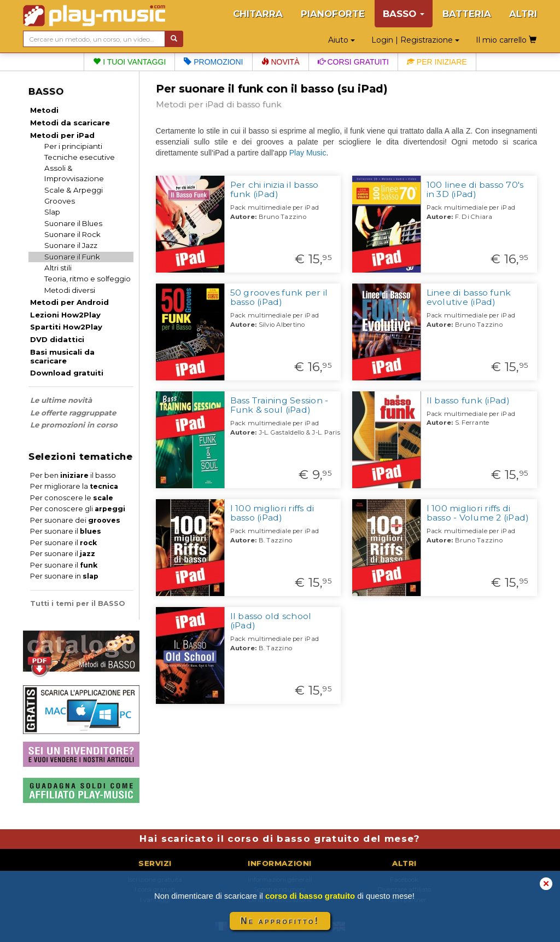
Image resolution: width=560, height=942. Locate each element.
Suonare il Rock (72, 234)
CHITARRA (258, 14)
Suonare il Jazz (71, 245)
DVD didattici (57, 339)
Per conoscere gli (78, 509)
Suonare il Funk (72, 257)
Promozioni (213, 62)
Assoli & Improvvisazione (74, 173)
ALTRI (523, 14)
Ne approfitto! (280, 921)
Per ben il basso (73, 475)
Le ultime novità (61, 400)
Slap (52, 212)
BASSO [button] (404, 14)
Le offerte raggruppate (73, 413)
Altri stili (58, 268)
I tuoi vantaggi (129, 62)
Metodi (44, 110)
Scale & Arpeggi (74, 190)
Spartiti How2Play (66, 327)
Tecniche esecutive (80, 157)
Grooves (60, 201)
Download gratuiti (67, 373)
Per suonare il (66, 531)
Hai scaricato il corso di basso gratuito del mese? (280, 839)
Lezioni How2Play (65, 315)
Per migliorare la (74, 486)
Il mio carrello (506, 40)
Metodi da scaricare (70, 123)
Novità (281, 62)
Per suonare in (64, 576)
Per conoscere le (72, 498)
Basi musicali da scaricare (62, 356)
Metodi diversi (70, 290)
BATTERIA (467, 14)
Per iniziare (437, 62)
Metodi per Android (69, 302)
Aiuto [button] (342, 40)
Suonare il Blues (73, 223)
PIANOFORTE (333, 14)
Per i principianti (73, 146)
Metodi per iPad (62, 135)
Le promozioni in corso (74, 425)
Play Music (308, 153)
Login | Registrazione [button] (415, 40)
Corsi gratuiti (353, 62)
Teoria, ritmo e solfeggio (87, 279)
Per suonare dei (75, 520)
